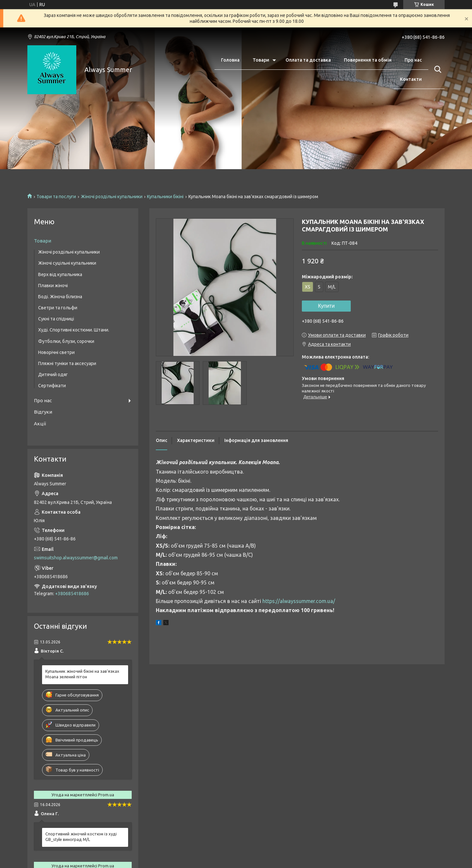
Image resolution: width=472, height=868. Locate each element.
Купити (326, 306)
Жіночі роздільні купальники (112, 197)
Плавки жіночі (53, 286)
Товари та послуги (56, 197)
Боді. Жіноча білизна (60, 297)
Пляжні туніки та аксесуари (67, 363)
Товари (261, 60)
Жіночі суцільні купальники (67, 263)
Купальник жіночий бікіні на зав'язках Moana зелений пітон (82, 674)
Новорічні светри (56, 352)
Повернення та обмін (368, 60)
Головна (230, 60)
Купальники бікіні (165, 197)
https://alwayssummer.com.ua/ (299, 601)
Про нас (413, 60)
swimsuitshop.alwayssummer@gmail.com (76, 558)
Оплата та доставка (308, 60)
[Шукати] (436, 69)
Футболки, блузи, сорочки (66, 341)
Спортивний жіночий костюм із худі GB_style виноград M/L (81, 837)
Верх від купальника (60, 274)
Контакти (411, 79)
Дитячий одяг (53, 375)
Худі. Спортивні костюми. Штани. (74, 330)
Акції (40, 424)
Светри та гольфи (58, 308)
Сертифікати (52, 386)
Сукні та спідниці (56, 319)
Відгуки (43, 412)
